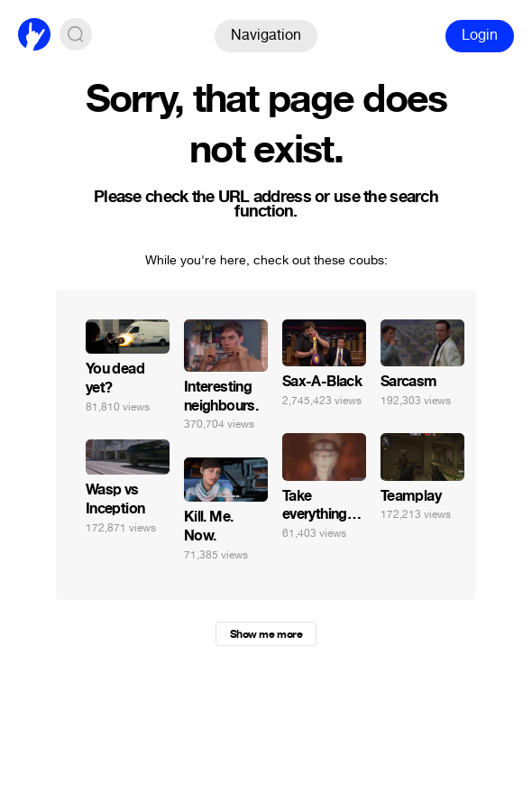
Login (480, 35)
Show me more (266, 634)
